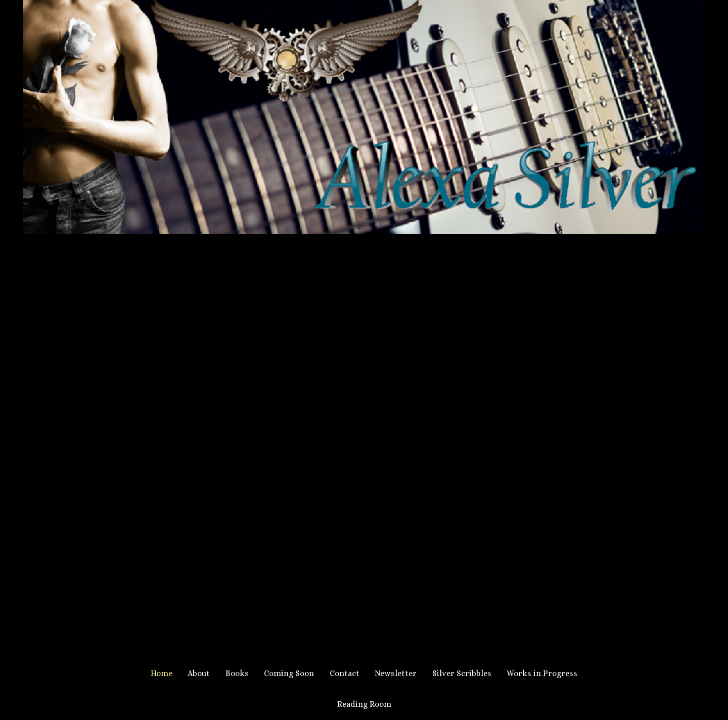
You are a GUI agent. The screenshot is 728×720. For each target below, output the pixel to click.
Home (162, 673)
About (199, 673)
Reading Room (364, 704)
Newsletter (396, 673)
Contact (345, 673)
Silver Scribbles (462, 673)
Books (237, 673)
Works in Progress (542, 673)
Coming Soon (289, 673)
